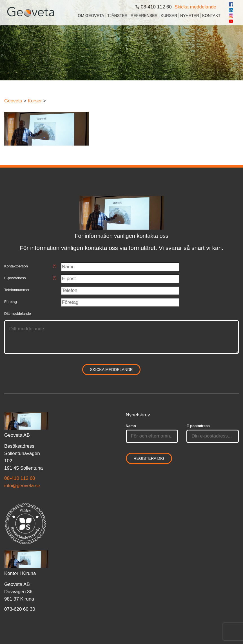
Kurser (169, 16)
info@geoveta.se (22, 486)
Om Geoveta (91, 16)
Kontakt (211, 16)
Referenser (144, 16)
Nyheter (190, 16)
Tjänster (117, 16)
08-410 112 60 (20, 478)
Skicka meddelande (195, 7)
